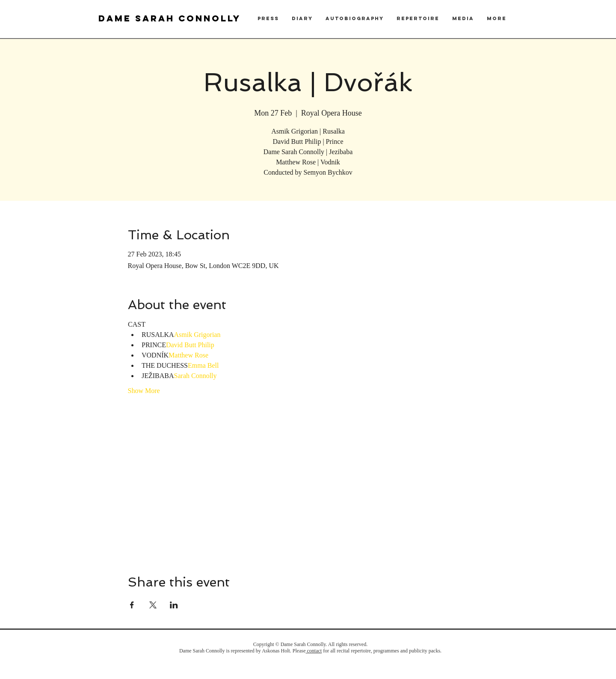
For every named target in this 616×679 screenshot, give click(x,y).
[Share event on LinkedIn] (174, 605)
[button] (268, 19)
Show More (144, 391)
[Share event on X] (153, 605)
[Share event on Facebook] (132, 605)
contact (314, 651)
